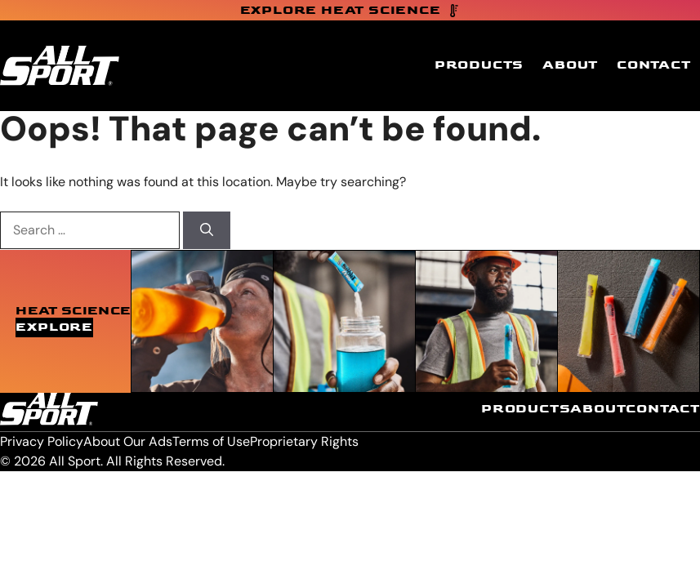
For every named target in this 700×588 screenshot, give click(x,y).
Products (479, 65)
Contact (654, 65)
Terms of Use (211, 441)
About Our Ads (128, 441)
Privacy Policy (42, 441)
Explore (54, 327)
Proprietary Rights (304, 441)
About (570, 65)
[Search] (207, 230)
